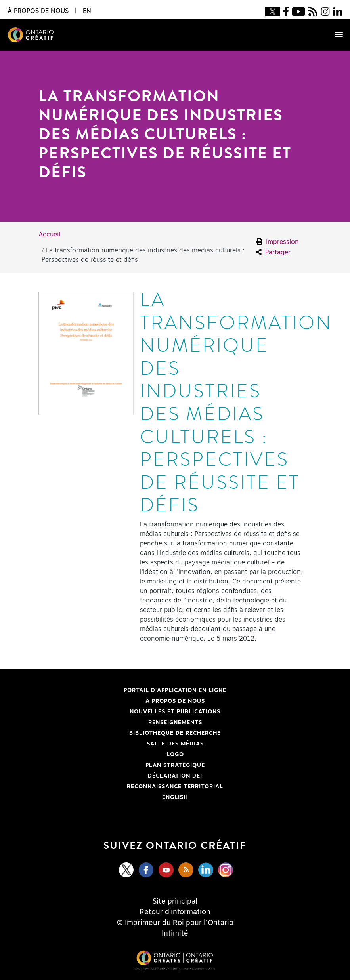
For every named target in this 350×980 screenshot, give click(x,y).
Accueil (49, 235)
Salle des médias (175, 744)
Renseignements (175, 723)
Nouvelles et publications (175, 712)
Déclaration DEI (114, 776)
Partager (273, 252)
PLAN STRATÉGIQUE (175, 765)
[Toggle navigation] (335, 35)
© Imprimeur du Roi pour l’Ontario (175, 923)
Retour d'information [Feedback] (175, 912)
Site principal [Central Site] (175, 902)
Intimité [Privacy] (175, 934)
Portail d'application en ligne (126, 690)
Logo (175, 755)
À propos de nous (175, 701)
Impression (277, 242)
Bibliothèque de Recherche (123, 733)
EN (87, 11)
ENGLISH (175, 797)
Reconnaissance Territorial (124, 787)
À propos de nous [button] (38, 11)
